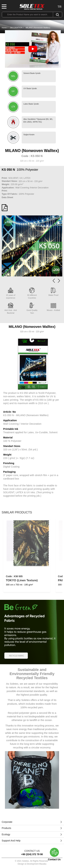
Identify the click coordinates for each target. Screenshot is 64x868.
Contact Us (54, 854)
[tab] (32, 822)
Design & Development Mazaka (32, 864)
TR (59, 7)
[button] (59, 281)
